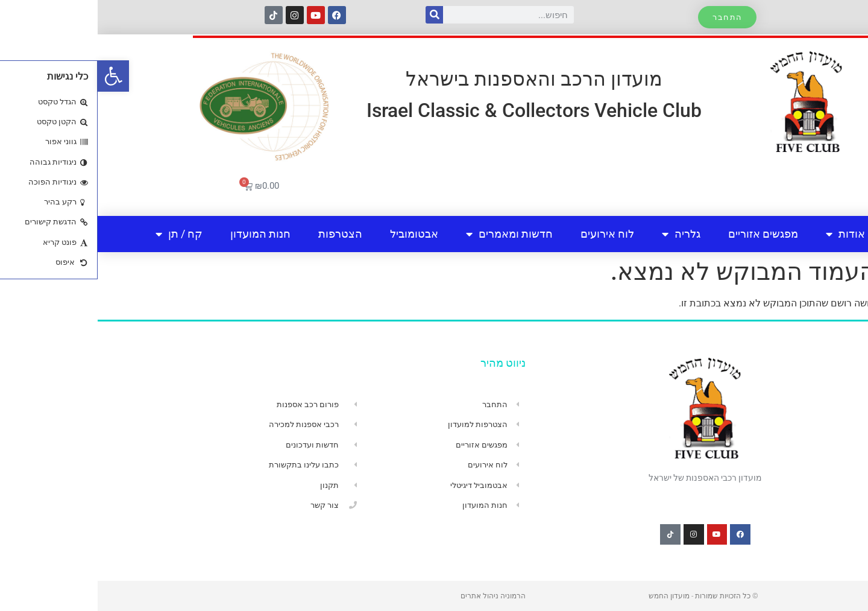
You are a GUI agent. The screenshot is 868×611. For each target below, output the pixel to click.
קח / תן (81, 234)
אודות (748, 234)
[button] (16, 76)
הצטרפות (243, 234)
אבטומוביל (316, 234)
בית (803, 234)
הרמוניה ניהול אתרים (395, 596)
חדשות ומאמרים (412, 234)
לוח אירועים (510, 234)
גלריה (583, 234)
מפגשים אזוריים (665, 234)
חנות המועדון (163, 234)
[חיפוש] (337, 15)
